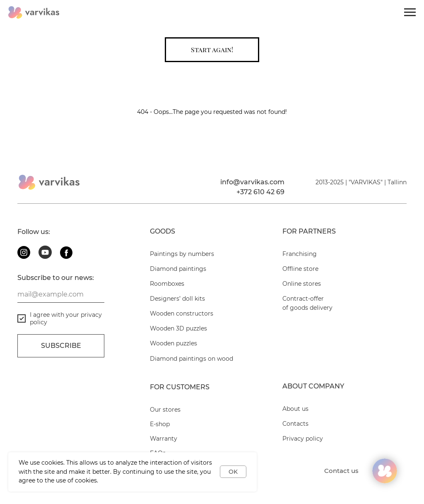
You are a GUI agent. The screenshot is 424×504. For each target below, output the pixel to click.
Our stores (165, 410)
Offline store (300, 269)
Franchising (300, 254)
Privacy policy (303, 439)
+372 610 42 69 (260, 192)
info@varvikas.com (252, 182)
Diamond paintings (178, 269)
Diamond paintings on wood (192, 359)
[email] (61, 294)
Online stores (302, 284)
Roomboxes (167, 284)
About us (295, 409)
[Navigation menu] (410, 12)
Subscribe (61, 346)
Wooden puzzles (173, 343)
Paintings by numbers (182, 254)
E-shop (160, 424)
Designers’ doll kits (177, 299)
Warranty (164, 439)
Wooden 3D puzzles (178, 328)
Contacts (295, 424)
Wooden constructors (182, 313)
